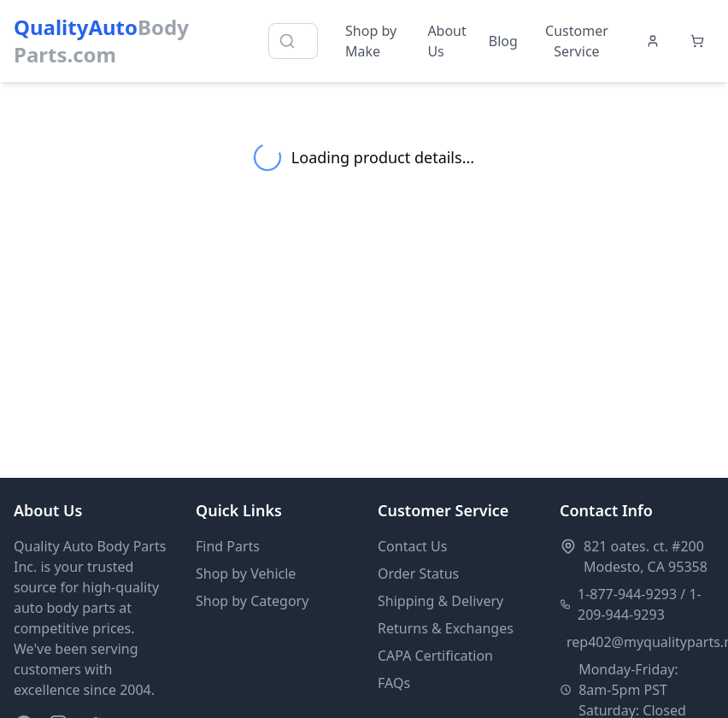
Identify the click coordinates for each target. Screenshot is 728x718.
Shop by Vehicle (246, 574)
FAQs (394, 683)
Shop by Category (252, 601)
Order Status (418, 574)
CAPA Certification (435, 656)
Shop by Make (371, 41)
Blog (503, 41)
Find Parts (228, 546)
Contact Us (412, 546)
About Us (446, 41)
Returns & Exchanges (446, 628)
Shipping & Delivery (440, 601)
